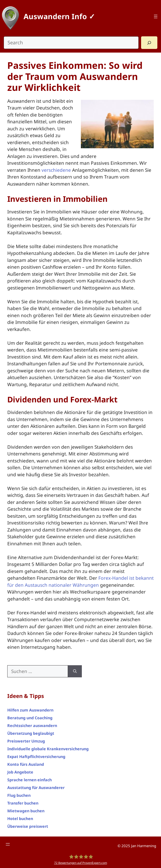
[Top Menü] (156, 16)
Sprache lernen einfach (30, 780)
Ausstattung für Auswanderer (36, 788)
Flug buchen (19, 795)
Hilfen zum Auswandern (30, 710)
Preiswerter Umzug (26, 741)
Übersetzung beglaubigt (31, 733)
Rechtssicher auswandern (32, 726)
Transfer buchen (23, 803)
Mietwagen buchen (26, 811)
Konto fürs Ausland (26, 764)
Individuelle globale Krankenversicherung (48, 749)
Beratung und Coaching (30, 718)
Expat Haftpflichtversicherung (36, 757)
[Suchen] (75, 671)
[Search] (149, 43)
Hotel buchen (20, 819)
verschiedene (56, 170)
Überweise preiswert (28, 826)
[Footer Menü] (8, 844)
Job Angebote (20, 772)
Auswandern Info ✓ (59, 16)
